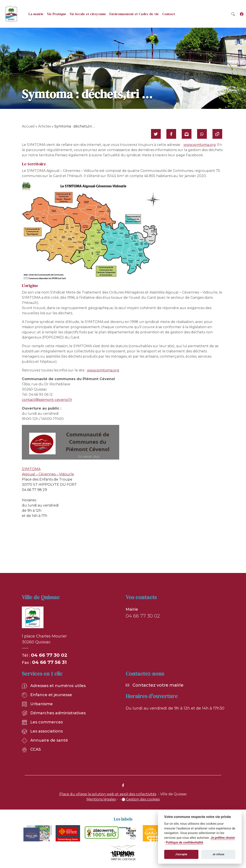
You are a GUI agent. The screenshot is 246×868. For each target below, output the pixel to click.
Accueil (28, 126)
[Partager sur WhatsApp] (202, 134)
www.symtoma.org (200, 145)
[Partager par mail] (187, 134)
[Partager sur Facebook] (171, 134)
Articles (44, 126)
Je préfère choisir (223, 838)
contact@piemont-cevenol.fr (47, 400)
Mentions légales (101, 799)
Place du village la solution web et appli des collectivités (108, 794)
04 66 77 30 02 (49, 655)
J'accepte (181, 854)
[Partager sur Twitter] (156, 134)
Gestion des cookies (143, 799)
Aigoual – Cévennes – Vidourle (48, 474)
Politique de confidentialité (184, 843)
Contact (169, 14)
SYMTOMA (31, 469)
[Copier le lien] (217, 134)
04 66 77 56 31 (49, 662)
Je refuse (218, 854)
